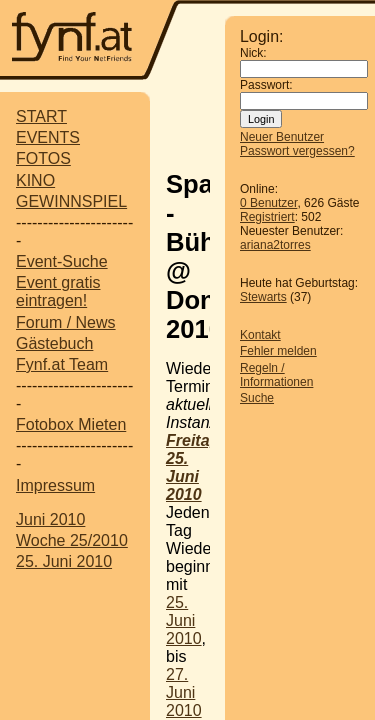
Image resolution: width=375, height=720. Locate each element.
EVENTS (48, 137)
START (41, 116)
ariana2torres (275, 245)
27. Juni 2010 (184, 692)
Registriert (267, 217)
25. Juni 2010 (64, 561)
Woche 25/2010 (72, 540)
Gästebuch (54, 343)
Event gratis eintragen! (58, 291)
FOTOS (43, 158)
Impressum (55, 485)
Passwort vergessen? (297, 151)
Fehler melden (278, 351)
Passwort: (266, 85)
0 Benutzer (268, 203)
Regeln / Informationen (276, 375)
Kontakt (260, 335)
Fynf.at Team (62, 364)
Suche (257, 398)
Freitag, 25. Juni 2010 (195, 467)
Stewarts (263, 297)
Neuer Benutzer (282, 137)
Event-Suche (62, 261)
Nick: (253, 53)
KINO (35, 180)
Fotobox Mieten (71, 424)
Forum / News (66, 322)
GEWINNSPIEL (71, 201)
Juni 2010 (50, 519)
